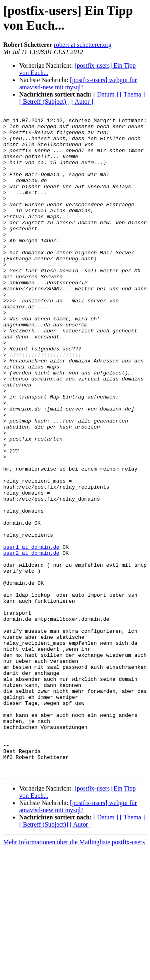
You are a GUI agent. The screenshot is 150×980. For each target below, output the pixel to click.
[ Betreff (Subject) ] (44, 102)
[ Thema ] (133, 94)
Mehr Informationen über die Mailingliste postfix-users (74, 973)
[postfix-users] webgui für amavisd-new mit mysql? (78, 84)
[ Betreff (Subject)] (44, 955)
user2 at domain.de (31, 640)
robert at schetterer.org (83, 45)
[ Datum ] (106, 94)
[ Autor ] (82, 102)
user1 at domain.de (31, 633)
